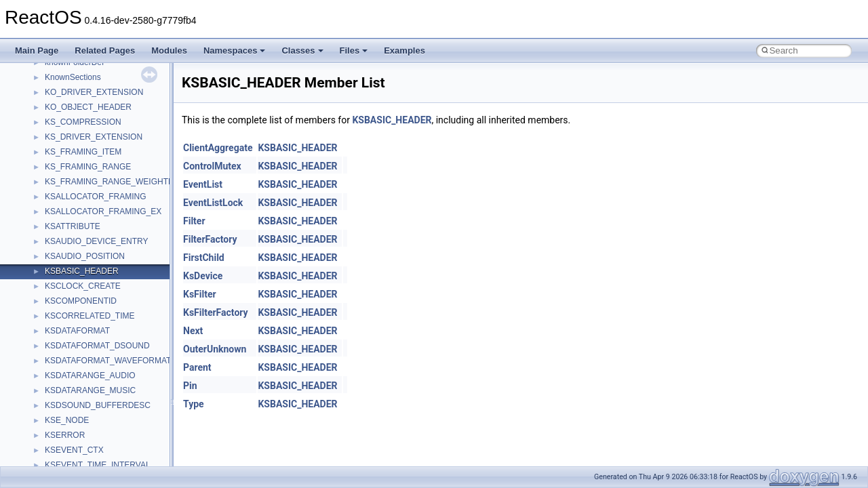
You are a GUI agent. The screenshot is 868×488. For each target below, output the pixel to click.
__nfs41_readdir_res (82, 251)
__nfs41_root (68, 370)
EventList (203, 184)
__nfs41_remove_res (83, 310)
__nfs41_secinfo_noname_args (101, 430)
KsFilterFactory (216, 312)
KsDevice (203, 276)
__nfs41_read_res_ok (84, 176)
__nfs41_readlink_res (84, 266)
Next (193, 331)
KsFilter (200, 294)
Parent (197, 367)
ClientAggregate (218, 148)
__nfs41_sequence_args (89, 460)
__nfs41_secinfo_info (83, 415)
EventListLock (213, 203)
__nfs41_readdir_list (81, 236)
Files (354, 50)
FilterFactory (210, 239)
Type (194, 404)
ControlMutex (212, 166)
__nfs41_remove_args (85, 296)
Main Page (37, 50)
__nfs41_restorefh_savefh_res (100, 355)
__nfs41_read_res (78, 161)
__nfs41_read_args (80, 146)
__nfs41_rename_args (85, 325)
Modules (169, 50)
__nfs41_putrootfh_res (85, 131)
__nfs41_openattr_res (84, 72)
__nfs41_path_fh (75, 87)
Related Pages (105, 50)
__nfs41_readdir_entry (85, 221)
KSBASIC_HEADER (392, 120)
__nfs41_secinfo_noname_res (99, 445)
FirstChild (204, 258)
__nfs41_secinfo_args (84, 400)
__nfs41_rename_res (83, 340)
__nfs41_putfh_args (81, 102)
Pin (190, 386)
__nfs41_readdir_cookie (88, 206)
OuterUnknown (215, 349)
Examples (405, 50)
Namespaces (235, 50)
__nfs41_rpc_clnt (76, 385)
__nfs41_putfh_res (78, 117)
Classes (302, 50)
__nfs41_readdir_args (84, 191)
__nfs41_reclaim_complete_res (101, 281)
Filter (194, 221)
